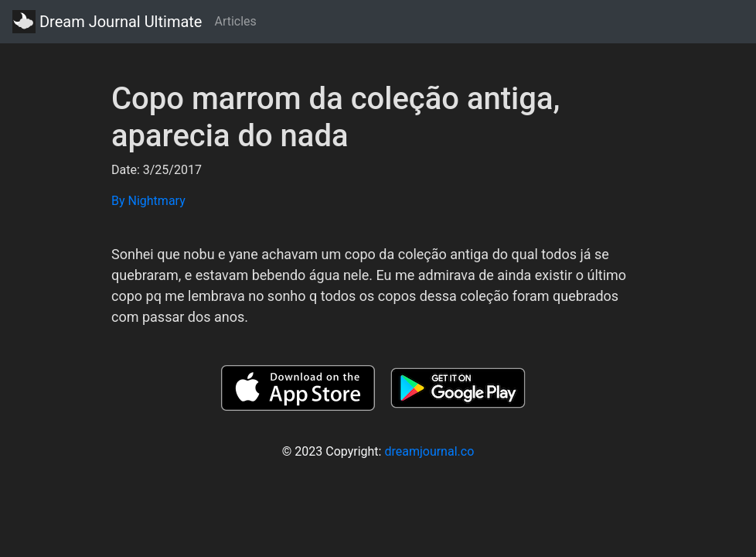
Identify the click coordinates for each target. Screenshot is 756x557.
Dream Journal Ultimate (107, 22)
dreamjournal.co (429, 451)
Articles (235, 21)
